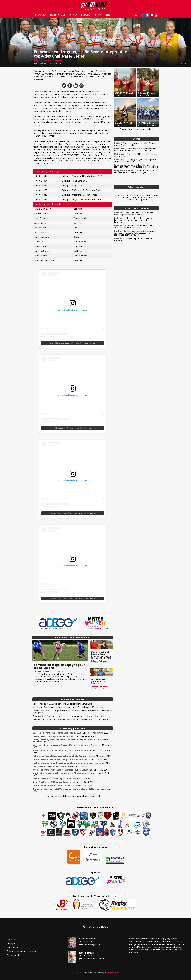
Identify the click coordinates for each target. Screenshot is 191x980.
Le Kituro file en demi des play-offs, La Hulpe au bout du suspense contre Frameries (135, 220)
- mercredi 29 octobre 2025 (72, 746)
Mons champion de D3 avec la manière (133, 239)
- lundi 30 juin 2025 (71, 763)
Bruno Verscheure (55, 64)
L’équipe (11, 943)
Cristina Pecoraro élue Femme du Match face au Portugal (134, 171)
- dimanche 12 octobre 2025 (71, 752)
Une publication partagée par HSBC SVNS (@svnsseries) (73, 513)
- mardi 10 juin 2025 (71, 774)
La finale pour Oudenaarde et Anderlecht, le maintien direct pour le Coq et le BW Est (71, 720)
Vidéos (107, 15)
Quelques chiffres (15, 955)
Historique (12, 939)
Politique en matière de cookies (21, 951)
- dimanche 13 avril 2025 (63, 782)
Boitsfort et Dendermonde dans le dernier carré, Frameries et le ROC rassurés (68, 707)
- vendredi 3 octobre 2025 (70, 759)
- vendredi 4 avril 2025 (62, 786)
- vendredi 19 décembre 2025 (70, 733)
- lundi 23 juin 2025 (61, 766)
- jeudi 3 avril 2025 (72, 790)
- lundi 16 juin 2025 (71, 770)
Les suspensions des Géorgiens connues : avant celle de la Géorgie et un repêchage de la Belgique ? (72, 712)
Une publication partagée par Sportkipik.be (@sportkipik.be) (73, 343)
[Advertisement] (15, 105)
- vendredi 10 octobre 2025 (72, 756)
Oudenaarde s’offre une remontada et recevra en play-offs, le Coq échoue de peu (70, 716)
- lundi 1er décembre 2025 (66, 736)
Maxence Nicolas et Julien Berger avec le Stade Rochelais (135, 144)
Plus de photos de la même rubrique (136, 129)
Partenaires (12, 947)
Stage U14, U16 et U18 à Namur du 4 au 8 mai (135, 155)
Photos (98, 15)
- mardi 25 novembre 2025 (72, 741)
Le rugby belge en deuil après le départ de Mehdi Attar (135, 160)
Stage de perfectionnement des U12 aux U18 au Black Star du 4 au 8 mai (135, 150)
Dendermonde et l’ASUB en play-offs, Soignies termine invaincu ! (62, 704)
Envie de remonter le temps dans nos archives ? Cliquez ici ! (73, 796)
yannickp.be (113, 973)
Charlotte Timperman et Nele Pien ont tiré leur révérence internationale (136, 166)
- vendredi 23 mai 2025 (62, 779)
